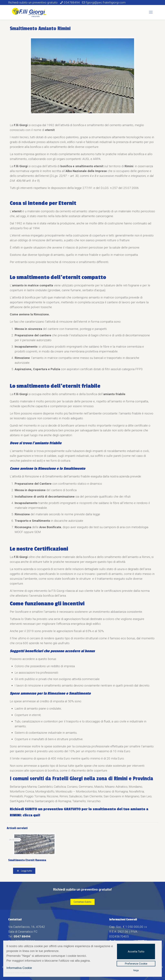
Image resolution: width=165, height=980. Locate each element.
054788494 (72, 2)
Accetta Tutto (136, 951)
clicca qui (31, 815)
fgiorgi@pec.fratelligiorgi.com (106, 2)
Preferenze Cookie (136, 964)
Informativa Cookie (19, 968)
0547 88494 (22, 936)
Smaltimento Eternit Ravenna (27, 860)
